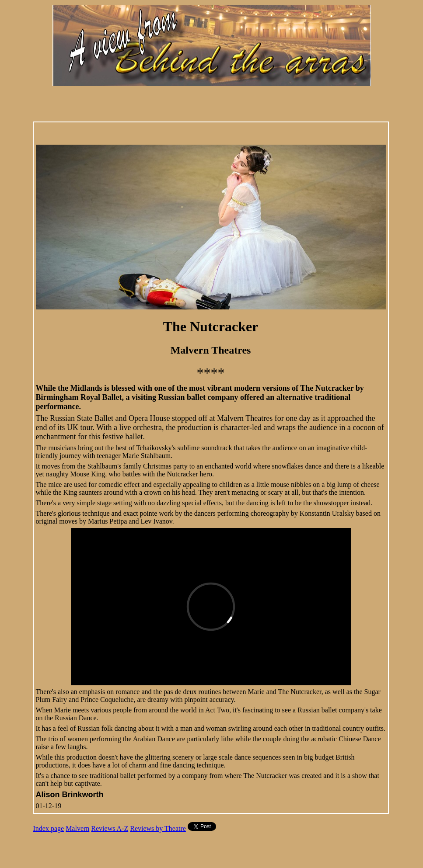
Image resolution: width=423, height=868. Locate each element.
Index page (49, 828)
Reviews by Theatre (158, 828)
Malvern (77, 828)
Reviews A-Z (110, 828)
